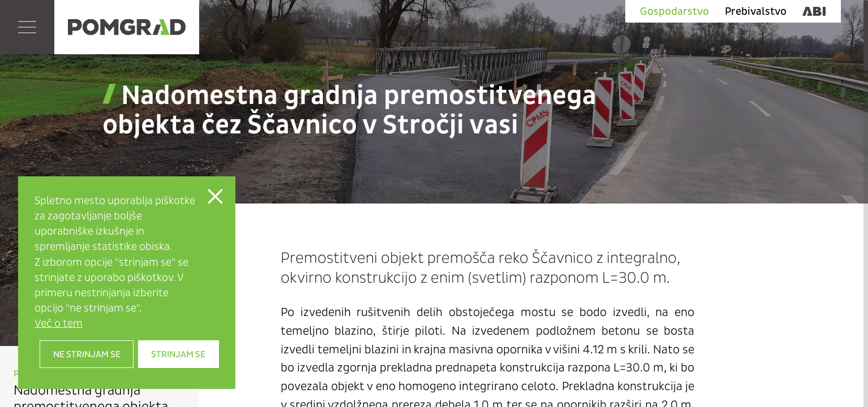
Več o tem (59, 323)
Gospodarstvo (674, 11)
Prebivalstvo (756, 11)
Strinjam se (178, 354)
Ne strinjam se (87, 354)
